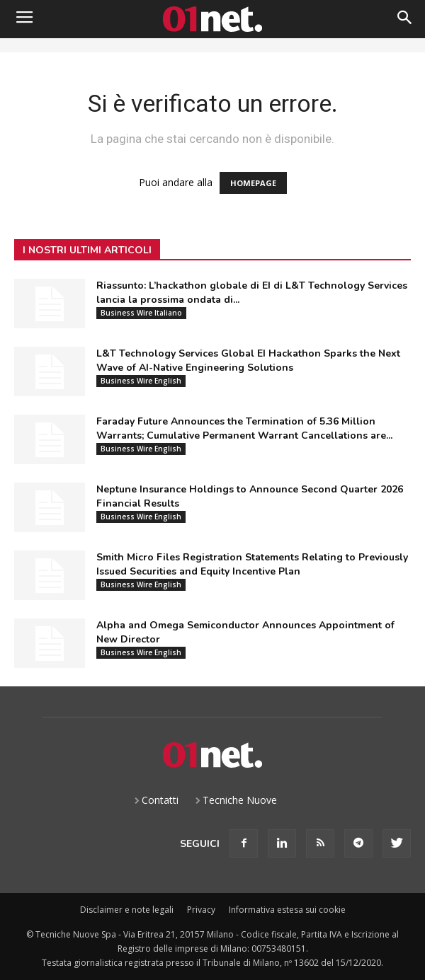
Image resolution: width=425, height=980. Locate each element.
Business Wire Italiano (141, 313)
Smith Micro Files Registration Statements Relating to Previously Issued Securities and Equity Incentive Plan (252, 564)
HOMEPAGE (253, 183)
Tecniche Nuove (240, 800)
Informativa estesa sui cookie (287, 910)
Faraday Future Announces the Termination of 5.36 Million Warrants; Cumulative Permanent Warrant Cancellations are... (244, 428)
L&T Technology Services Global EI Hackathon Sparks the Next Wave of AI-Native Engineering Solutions (248, 361)
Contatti (160, 800)
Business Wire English (141, 381)
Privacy (201, 910)
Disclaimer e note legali (127, 910)
